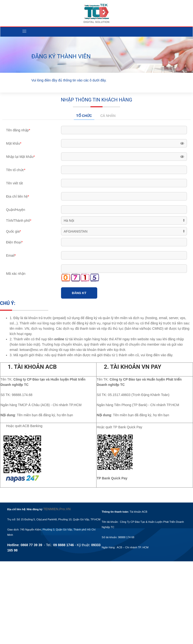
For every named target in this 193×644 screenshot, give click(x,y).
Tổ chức (84, 116)
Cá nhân (108, 116)
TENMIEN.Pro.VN (57, 509)
